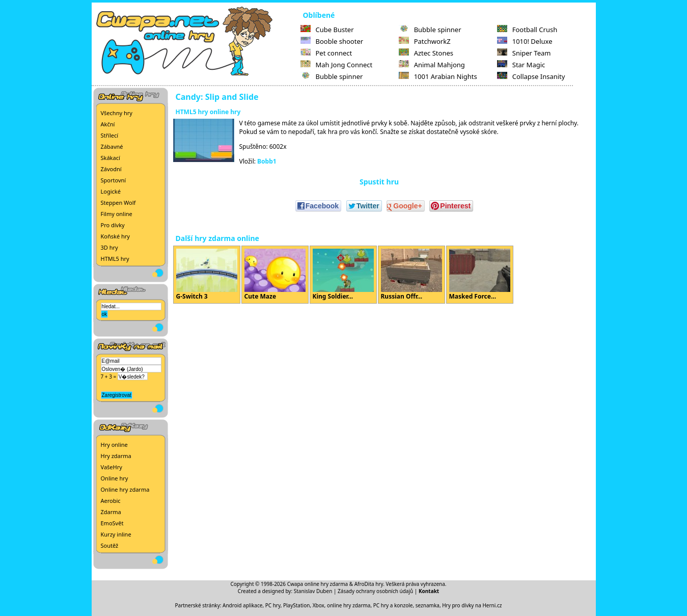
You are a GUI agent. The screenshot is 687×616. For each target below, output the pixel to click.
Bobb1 (267, 161)
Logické (111, 191)
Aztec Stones (426, 53)
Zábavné (112, 146)
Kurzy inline (116, 534)
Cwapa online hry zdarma (318, 584)
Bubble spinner (332, 76)
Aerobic (111, 501)
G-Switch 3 (207, 275)
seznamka (428, 605)
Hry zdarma (116, 456)
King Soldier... (343, 275)
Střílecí (110, 135)
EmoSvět (112, 523)
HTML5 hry (115, 259)
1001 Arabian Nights (438, 76)
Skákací (111, 158)
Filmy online (117, 214)
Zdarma (111, 512)
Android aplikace (242, 605)
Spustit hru (379, 182)
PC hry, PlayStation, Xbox (295, 605)
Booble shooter (332, 41)
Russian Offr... (411, 275)
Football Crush (527, 30)
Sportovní (114, 180)
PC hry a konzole (393, 605)
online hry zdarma (349, 605)
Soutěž (110, 545)
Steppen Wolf (118, 203)
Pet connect (326, 53)
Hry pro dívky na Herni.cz (472, 605)
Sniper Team (524, 53)
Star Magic (521, 65)
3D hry (109, 247)
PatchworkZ (425, 41)
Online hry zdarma (125, 489)
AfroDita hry (369, 584)
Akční (108, 124)
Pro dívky (113, 225)
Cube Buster (327, 30)
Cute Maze (275, 275)
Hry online (114, 445)
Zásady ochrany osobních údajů (375, 591)
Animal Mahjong (432, 65)
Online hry (115, 478)
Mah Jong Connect (337, 65)
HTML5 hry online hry (208, 112)
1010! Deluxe (525, 41)
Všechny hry (117, 113)
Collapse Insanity (531, 76)
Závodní (111, 169)
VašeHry (112, 467)
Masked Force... (480, 275)
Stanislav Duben (313, 591)
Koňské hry (115, 236)
